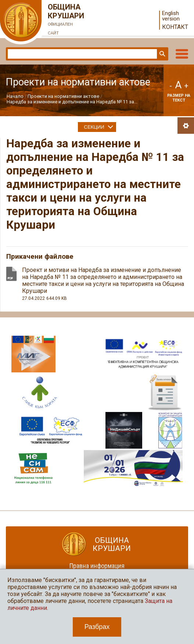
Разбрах (97, 627)
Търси (162, 54)
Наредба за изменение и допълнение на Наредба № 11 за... (72, 102)
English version (171, 16)
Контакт (175, 27)
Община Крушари (66, 20)
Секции (94, 127)
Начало (15, 96)
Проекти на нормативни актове (63, 96)
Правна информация (97, 566)
